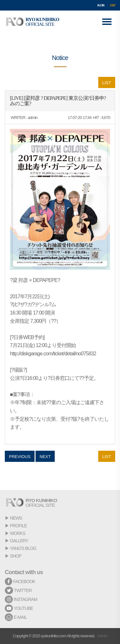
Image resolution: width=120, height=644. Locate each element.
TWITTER (18, 590)
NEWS (16, 518)
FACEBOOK (20, 581)
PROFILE (18, 526)
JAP (112, 5)
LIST (107, 83)
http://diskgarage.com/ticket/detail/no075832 (53, 354)
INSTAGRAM (21, 599)
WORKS (18, 533)
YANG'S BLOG (23, 548)
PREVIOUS (20, 457)
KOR (101, 5)
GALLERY (19, 541)
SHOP (16, 556)
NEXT (45, 457)
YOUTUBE (19, 608)
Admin (102, 636)
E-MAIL (16, 617)
